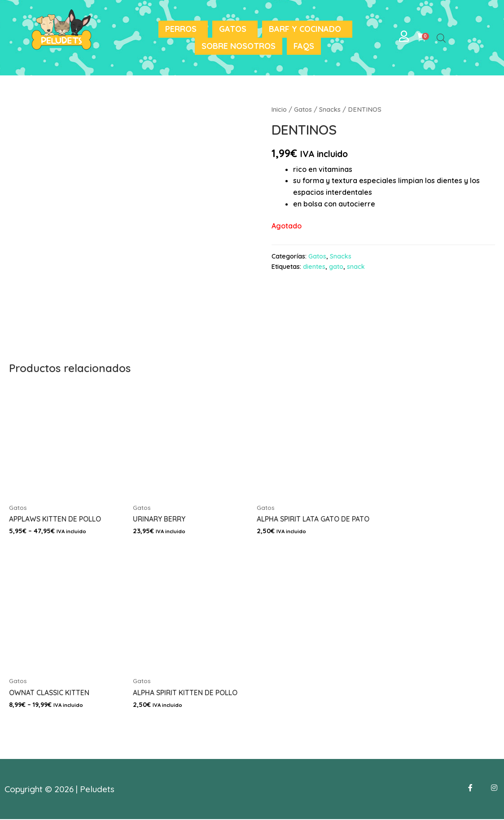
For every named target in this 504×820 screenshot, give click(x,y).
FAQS (304, 46)
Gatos (233, 29)
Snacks (331, 109)
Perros (181, 29)
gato (336, 267)
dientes (314, 267)
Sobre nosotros (239, 46)
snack (356, 267)
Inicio (279, 109)
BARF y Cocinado (305, 29)
